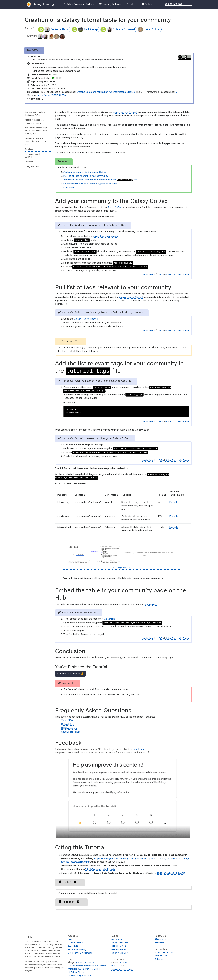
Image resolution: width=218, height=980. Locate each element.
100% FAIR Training (77, 950)
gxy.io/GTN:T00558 (85, 963)
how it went (139, 749)
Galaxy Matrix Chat (120, 953)
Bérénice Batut (54, 30)
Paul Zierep (85, 30)
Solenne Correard (118, 30)
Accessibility (73, 946)
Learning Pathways (110, 5)
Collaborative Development (80, 953)
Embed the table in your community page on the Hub (35, 142)
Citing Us (159, 959)
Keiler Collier (149, 30)
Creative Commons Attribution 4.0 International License (106, 92)
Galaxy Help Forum (71, 732)
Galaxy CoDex (115, 208)
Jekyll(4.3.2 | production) (122, 969)
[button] (75, 882)
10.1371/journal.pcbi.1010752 (101, 869)
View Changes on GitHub (81, 976)
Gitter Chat (171, 274)
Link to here (148, 274)
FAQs (161, 274)
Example (174, 502)
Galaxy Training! (41, 4)
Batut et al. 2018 (162, 956)
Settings (148, 5)
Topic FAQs (67, 720)
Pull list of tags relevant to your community (35, 122)
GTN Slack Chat (119, 946)
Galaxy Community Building (79, 4)
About (71, 940)
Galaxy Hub (110, 619)
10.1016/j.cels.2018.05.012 (171, 873)
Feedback (29, 162)
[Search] (178, 4)
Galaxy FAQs (67, 724)
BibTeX (68, 882)
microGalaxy (150, 604)
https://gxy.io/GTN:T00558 (52, 95)
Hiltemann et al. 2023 (164, 953)
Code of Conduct (76, 943)
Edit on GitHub (76, 972)
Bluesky (160, 943)
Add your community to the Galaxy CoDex (35, 114)
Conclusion (29, 149)
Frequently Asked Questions (32, 156)
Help (131, 5)
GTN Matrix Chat (70, 728)
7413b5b (123, 963)
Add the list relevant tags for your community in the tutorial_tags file (36, 131)
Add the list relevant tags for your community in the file (100, 180)
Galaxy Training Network (125, 112)
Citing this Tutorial (33, 167)
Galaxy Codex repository (105, 236)
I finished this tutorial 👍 (70, 674)
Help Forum (183, 274)
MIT (178, 92)
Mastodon (162, 940)
